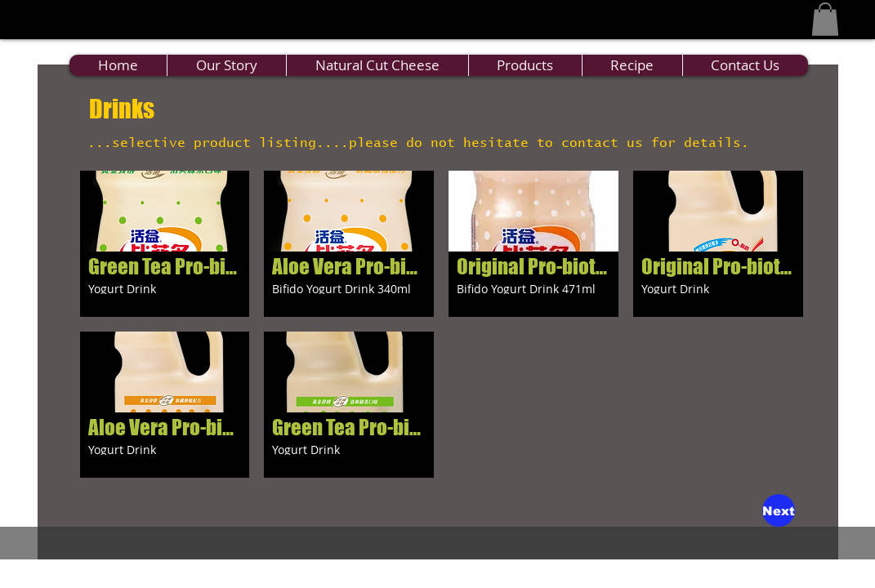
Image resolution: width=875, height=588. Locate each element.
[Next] (779, 510)
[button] (825, 19)
